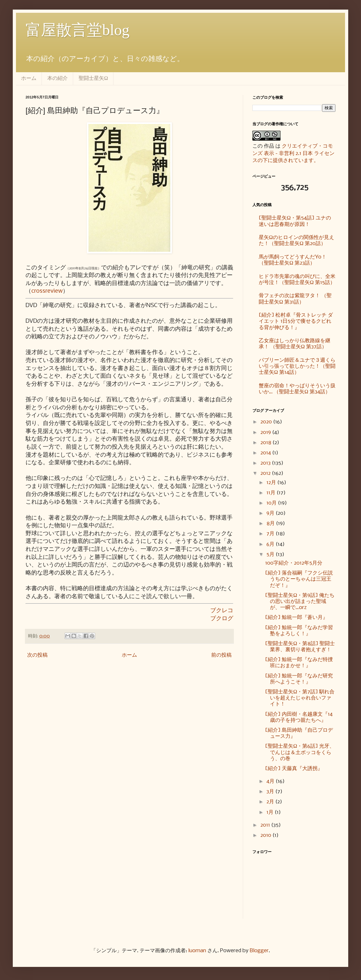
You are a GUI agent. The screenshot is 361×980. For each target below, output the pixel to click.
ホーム (29, 78)
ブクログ (222, 619)
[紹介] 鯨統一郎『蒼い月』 (296, 617)
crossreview (47, 291)
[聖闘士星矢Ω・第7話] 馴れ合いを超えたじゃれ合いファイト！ (300, 698)
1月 (271, 812)
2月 (271, 802)
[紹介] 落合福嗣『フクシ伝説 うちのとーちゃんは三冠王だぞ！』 (302, 579)
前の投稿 (221, 655)
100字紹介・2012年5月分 (294, 563)
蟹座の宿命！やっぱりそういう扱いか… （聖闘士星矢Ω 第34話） (297, 389)
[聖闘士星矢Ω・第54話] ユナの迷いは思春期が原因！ (295, 221)
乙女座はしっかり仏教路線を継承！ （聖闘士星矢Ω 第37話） (295, 344)
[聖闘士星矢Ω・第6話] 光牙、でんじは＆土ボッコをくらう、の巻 (300, 752)
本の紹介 (58, 78)
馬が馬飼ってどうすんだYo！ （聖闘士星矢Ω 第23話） (293, 260)
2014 (266, 453)
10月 (272, 503)
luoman (197, 951)
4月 (271, 781)
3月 (271, 792)
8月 (271, 524)
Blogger (259, 951)
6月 (271, 544)
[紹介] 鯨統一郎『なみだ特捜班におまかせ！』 (299, 663)
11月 (272, 493)
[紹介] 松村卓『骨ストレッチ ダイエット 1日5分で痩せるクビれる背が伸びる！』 (296, 321)
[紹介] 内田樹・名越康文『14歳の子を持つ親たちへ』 (299, 717)
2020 (267, 422)
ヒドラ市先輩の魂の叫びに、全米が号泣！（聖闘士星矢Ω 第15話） (297, 280)
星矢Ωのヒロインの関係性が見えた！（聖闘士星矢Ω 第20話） (296, 241)
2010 (266, 835)
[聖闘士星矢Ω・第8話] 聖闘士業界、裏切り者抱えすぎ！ (300, 647)
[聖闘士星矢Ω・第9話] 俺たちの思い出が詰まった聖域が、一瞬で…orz (300, 602)
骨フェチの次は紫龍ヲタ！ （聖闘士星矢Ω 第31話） (295, 299)
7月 (271, 534)
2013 (266, 463)
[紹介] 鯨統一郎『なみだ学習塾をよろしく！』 (299, 631)
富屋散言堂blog (77, 30)
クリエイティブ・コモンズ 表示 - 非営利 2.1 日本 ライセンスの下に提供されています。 (293, 153)
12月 (272, 483)
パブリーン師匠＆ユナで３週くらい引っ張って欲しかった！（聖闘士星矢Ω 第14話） (297, 366)
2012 (266, 473)
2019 (266, 432)
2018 (266, 443)
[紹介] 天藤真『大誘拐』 (294, 769)
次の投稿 (37, 655)
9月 (271, 513)
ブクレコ (222, 611)
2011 (266, 825)
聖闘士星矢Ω (93, 78)
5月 (271, 555)
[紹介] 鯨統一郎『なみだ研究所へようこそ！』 (299, 679)
